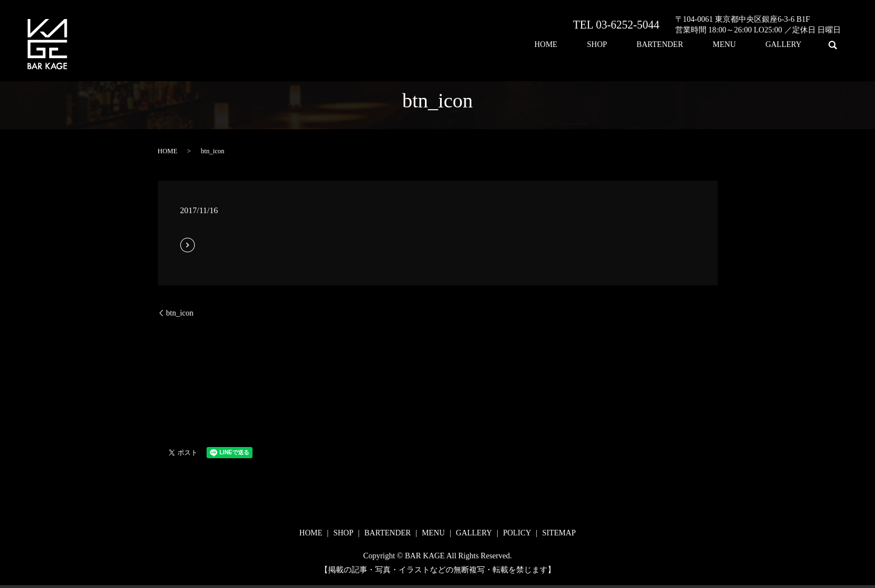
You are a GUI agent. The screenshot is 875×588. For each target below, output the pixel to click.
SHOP (645, 45)
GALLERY (791, 45)
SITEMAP (559, 533)
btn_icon (180, 313)
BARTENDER (694, 45)
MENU (745, 45)
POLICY (517, 533)
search (832, 45)
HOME (608, 45)
